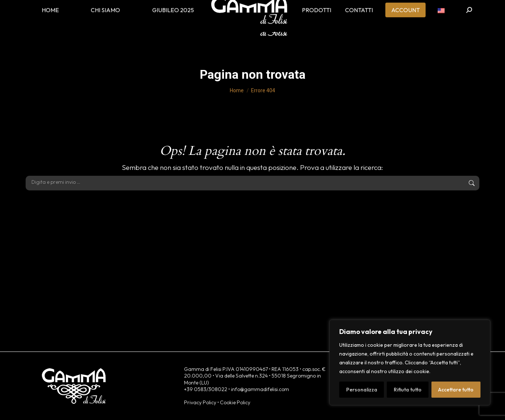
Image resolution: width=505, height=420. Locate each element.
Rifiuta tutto (408, 390)
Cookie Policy (235, 402)
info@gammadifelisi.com (260, 389)
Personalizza (362, 390)
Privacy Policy (200, 402)
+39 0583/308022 (206, 389)
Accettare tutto (456, 390)
